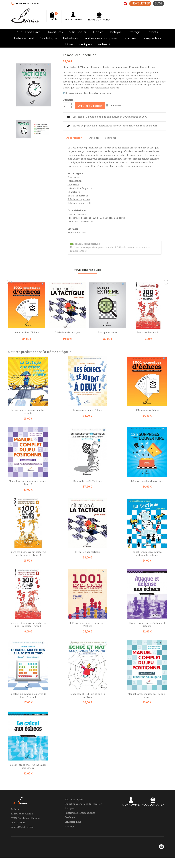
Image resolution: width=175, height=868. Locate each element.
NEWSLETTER (140, 4)
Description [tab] (74, 148)
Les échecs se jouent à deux (87, 420)
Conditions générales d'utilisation (83, 814)
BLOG (158, 4)
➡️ (87, 103)
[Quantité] (67, 116)
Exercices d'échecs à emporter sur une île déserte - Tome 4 (28, 564)
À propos (69, 819)
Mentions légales (74, 810)
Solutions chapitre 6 (79, 210)
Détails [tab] (94, 148)
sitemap (69, 837)
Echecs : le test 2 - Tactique (87, 491)
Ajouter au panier (90, 116)
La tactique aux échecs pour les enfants (28, 422)
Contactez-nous (73, 832)
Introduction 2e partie (80, 199)
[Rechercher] (70, 16)
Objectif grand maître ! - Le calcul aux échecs (28, 777)
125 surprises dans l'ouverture (147, 491)
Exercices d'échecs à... (148, 343)
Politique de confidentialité (80, 823)
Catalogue (70, 828)
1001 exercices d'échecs (27, 343)
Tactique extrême (108, 343)
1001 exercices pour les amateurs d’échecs (87, 635)
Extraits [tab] (110, 148)
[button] (104, 55)
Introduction (75, 191)
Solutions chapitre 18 (79, 213)
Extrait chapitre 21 (78, 206)
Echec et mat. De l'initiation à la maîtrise (87, 706)
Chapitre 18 (74, 202)
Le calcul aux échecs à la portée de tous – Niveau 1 (28, 706)
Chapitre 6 (73, 195)
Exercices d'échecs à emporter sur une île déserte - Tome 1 (28, 635)
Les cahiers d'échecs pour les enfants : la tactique (147, 564)
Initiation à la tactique (67, 343)
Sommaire (74, 187)
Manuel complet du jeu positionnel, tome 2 (28, 493)
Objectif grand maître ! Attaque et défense (147, 635)
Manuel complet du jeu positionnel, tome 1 (147, 706)
